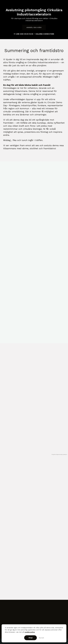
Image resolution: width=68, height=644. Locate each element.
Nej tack (41, 638)
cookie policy (30, 632)
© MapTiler (54, 455)
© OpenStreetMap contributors (62, 455)
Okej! (30, 638)
